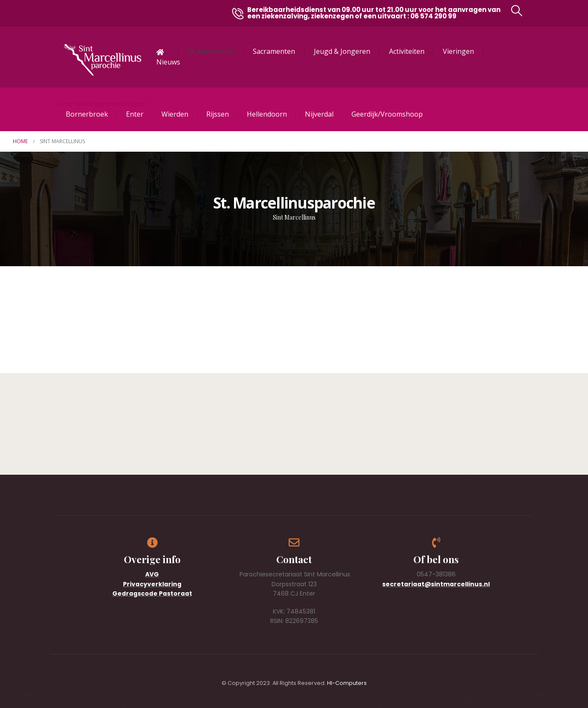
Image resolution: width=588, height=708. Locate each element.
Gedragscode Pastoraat (152, 593)
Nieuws (168, 62)
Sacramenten (274, 51)
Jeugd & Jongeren (342, 51)
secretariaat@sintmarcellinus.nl (436, 584)
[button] (516, 11)
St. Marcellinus (211, 51)
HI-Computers (347, 683)
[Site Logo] (102, 60)
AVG (152, 574)
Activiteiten (407, 51)
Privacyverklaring (152, 584)
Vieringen (458, 51)
